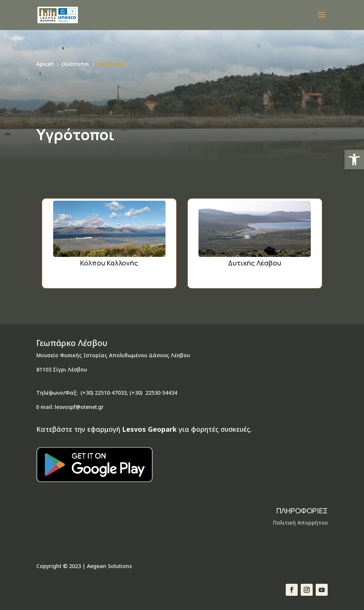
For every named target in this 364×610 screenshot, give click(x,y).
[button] (354, 160)
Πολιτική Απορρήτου (300, 523)
